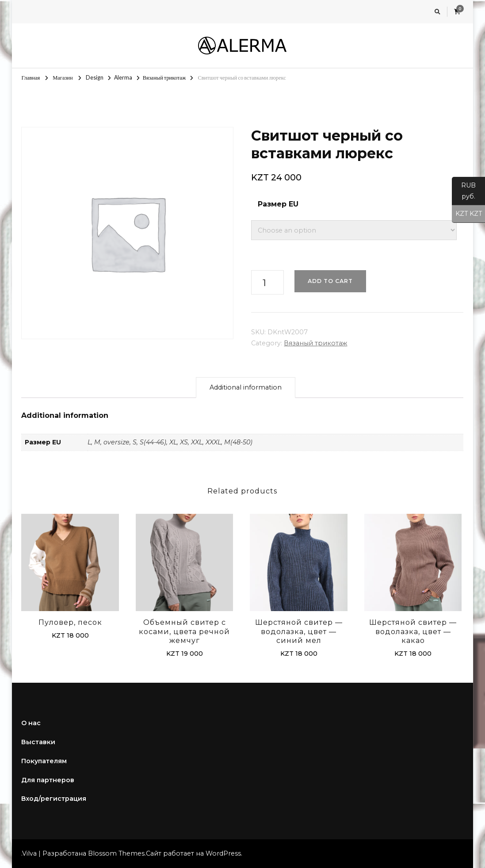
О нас (31, 723)
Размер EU (278, 204)
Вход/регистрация (54, 799)
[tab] (246, 388)
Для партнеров (48, 780)
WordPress (223, 853)
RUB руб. (464, 193)
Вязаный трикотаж (315, 343)
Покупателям (44, 761)
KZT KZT (467, 214)
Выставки (38, 742)
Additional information (246, 387)
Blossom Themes (116, 853)
